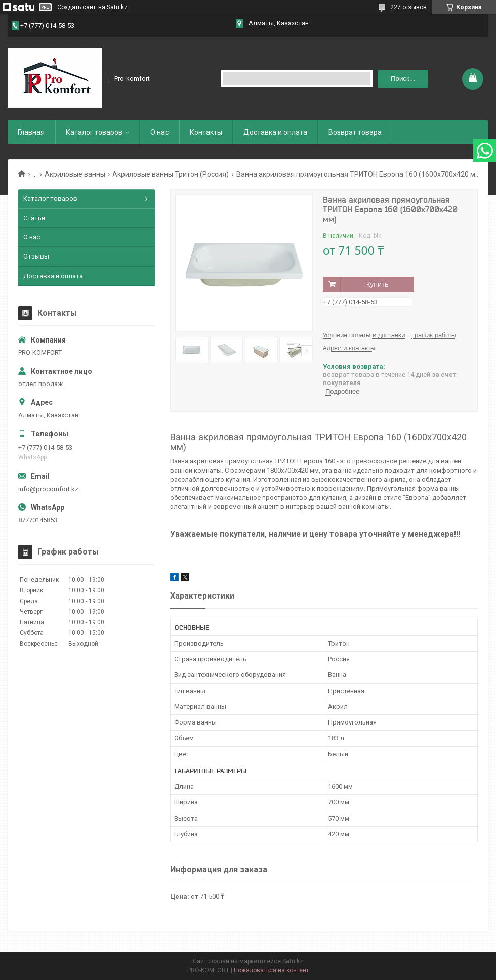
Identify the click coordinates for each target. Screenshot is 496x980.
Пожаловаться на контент (271, 970)
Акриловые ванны (75, 174)
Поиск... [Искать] (403, 79)
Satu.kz (293, 961)
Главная (31, 132)
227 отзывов (408, 7)
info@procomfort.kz (48, 489)
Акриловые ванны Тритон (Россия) (171, 174)
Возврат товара (355, 132)
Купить (377, 284)
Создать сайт (76, 7)
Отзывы (36, 256)
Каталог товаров (94, 132)
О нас (159, 132)
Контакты (206, 132)
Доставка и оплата (275, 132)
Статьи (34, 218)
